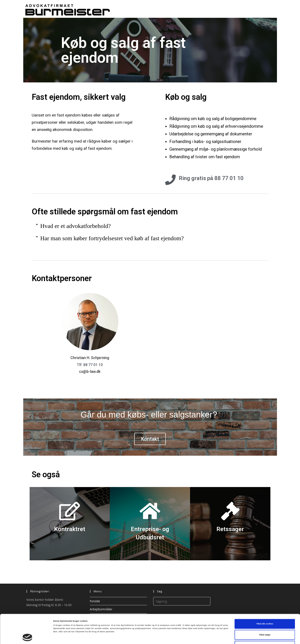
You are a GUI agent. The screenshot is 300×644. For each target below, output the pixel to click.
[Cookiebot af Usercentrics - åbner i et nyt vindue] (27, 637)
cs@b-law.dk (90, 371)
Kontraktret (70, 529)
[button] (150, 226)
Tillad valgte (265, 610)
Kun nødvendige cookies (265, 621)
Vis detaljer (174, 637)
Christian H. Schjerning (90, 358)
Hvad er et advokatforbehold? (76, 226)
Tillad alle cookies (265, 599)
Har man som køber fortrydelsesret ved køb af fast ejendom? (112, 238)
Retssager (230, 529)
